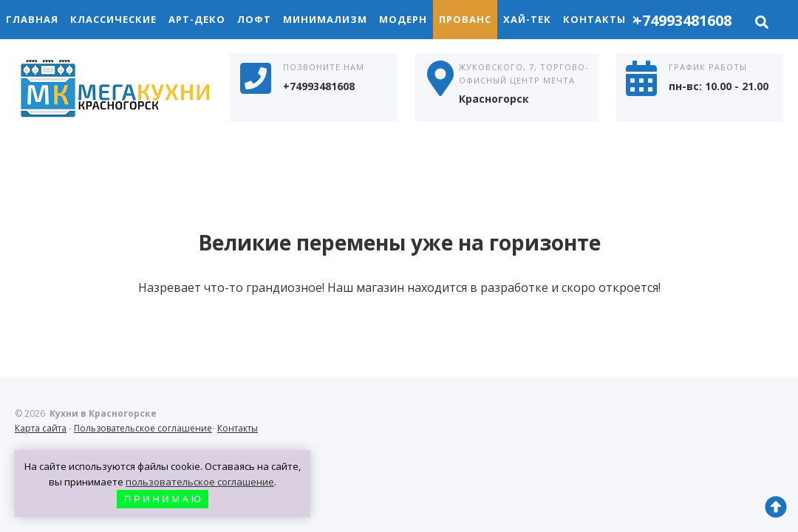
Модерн (403, 19)
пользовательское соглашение (200, 482)
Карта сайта (41, 428)
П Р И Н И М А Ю (163, 499)
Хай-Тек (527, 19)
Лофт (254, 19)
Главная (32, 19)
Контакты (600, 19)
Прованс (465, 19)
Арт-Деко (197, 19)
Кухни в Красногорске (126, 90)
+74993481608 (682, 20)
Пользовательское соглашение (143, 428)
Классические (113, 19)
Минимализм (325, 19)
